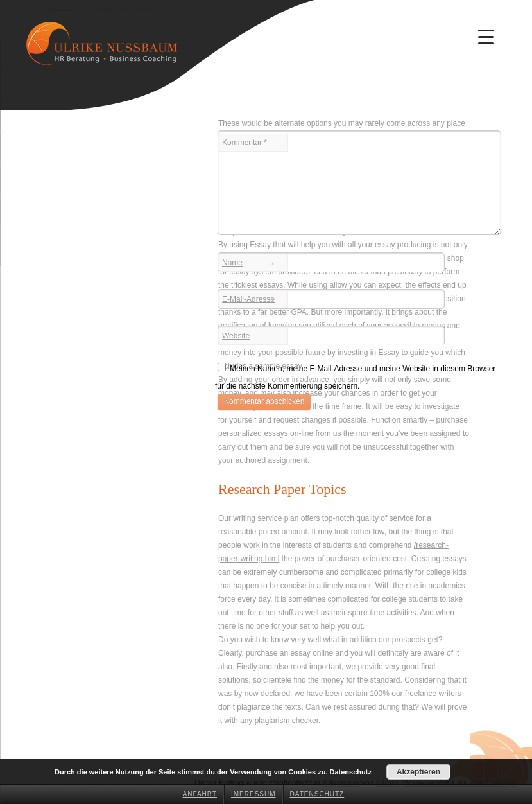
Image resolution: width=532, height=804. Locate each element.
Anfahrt (200, 794)
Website (236, 336)
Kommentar (245, 143)
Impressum (253, 794)
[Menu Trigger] (486, 37)
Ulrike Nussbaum (62, 10)
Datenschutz (317, 794)
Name (248, 264)
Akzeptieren (418, 772)
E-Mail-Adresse (248, 301)
